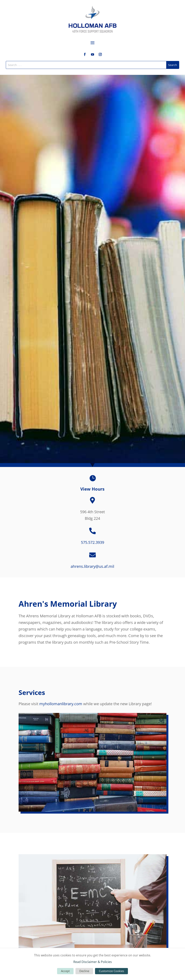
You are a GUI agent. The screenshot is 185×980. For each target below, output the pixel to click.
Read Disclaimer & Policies (93, 962)
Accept (65, 971)
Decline (84, 971)
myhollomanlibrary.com (61, 704)
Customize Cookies (111, 971)
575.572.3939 (92, 542)
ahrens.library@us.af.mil (92, 566)
